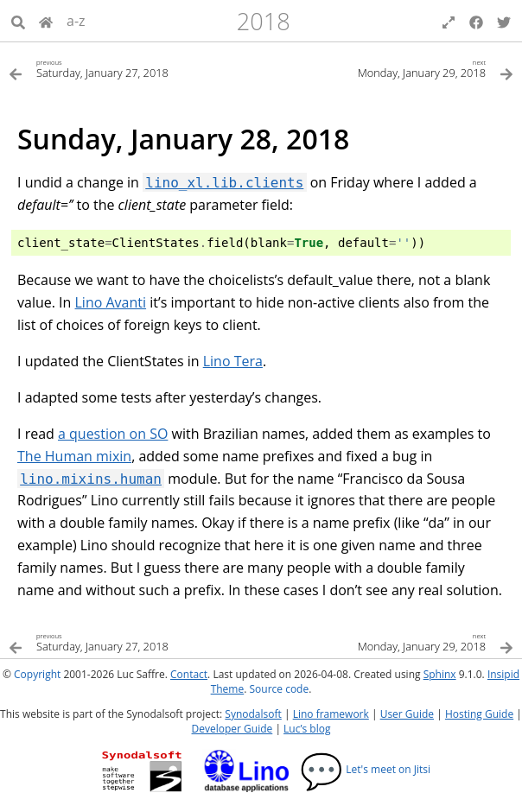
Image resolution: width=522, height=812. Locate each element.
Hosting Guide (479, 714)
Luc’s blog (307, 729)
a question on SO (113, 434)
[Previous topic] (135, 68)
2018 (264, 21)
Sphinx (440, 674)
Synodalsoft (253, 714)
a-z (76, 21)
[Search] (18, 21)
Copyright (37, 674)
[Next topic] (387, 68)
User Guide (407, 714)
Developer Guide (232, 729)
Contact (189, 674)
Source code (279, 689)
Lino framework (331, 714)
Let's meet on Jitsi (365, 769)
